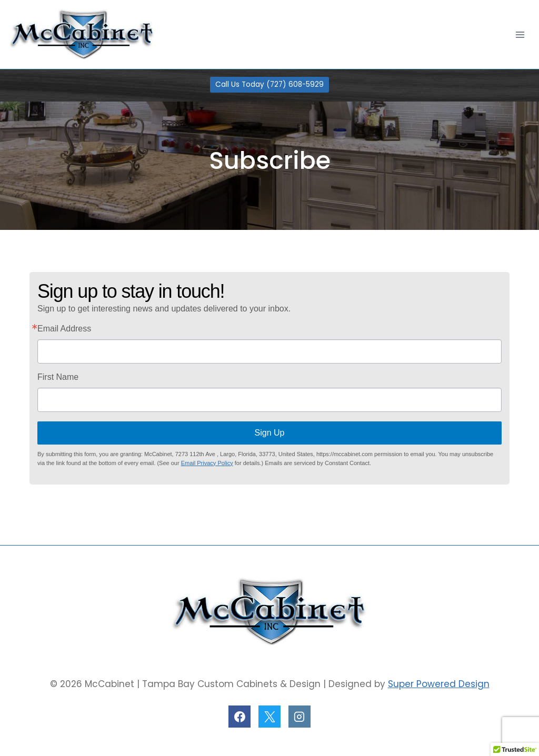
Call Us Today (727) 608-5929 (269, 84)
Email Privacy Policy (207, 463)
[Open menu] (520, 34)
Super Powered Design (439, 684)
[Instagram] (300, 717)
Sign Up (270, 433)
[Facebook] (239, 717)
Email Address (64, 329)
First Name (58, 377)
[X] (269, 717)
